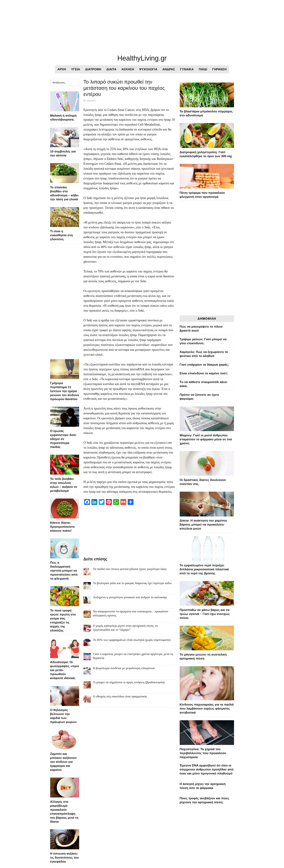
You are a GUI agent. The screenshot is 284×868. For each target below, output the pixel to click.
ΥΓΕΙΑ (76, 69)
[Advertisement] (109, 25)
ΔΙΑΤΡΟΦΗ (93, 69)
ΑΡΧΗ (62, 69)
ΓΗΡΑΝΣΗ (219, 69)
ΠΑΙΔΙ (203, 69)
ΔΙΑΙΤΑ (111, 69)
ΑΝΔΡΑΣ (169, 69)
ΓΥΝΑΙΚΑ (187, 69)
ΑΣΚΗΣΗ (128, 69)
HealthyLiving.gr (142, 58)
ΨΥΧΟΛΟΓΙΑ (148, 69)
